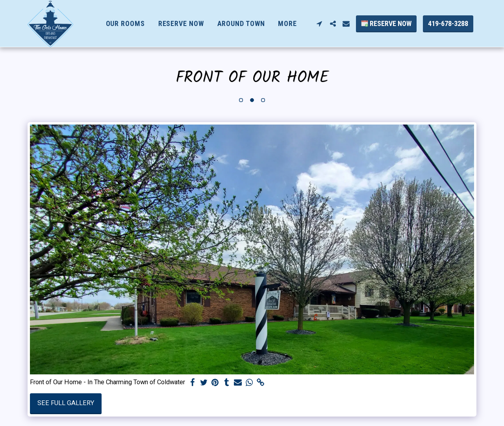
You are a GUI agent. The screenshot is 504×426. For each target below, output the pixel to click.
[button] (319, 24)
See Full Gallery (66, 403)
